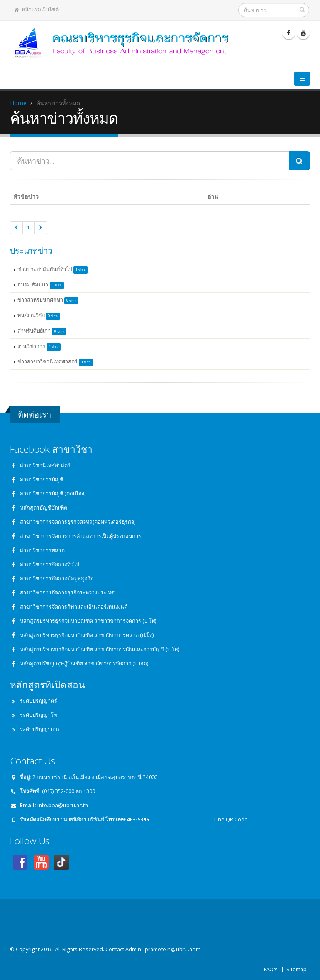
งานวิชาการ (39, 347)
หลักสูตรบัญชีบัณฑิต (44, 508)
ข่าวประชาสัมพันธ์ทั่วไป (52, 270)
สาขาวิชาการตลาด (42, 550)
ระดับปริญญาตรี (39, 701)
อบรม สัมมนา (41, 285)
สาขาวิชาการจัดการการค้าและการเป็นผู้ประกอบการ (81, 536)
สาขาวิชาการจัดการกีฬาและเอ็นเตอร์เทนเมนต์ (74, 607)
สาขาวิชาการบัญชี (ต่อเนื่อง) (53, 494)
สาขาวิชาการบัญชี (42, 479)
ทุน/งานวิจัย (39, 316)
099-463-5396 (132, 820)
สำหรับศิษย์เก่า (42, 331)
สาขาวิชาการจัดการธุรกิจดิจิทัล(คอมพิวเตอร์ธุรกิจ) (78, 522)
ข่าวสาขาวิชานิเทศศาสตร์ (55, 362)
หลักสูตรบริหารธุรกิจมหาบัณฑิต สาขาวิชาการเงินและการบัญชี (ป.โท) (100, 649)
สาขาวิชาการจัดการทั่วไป (50, 564)
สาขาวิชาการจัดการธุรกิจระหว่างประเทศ (67, 593)
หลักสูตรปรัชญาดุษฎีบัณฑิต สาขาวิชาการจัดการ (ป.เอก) (84, 663)
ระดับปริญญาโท (39, 715)
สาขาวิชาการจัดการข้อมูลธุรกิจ (57, 578)
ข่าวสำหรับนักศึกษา (48, 300)
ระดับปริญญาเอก (40, 729)
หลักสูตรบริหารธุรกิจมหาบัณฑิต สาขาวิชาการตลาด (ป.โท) (87, 635)
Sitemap (296, 969)
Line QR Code (230, 820)
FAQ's (271, 969)
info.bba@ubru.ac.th (63, 805)
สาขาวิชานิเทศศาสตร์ (45, 465)
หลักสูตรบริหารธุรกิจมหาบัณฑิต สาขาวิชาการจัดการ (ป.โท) (88, 621)
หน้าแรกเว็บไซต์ (36, 9)
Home (18, 103)
